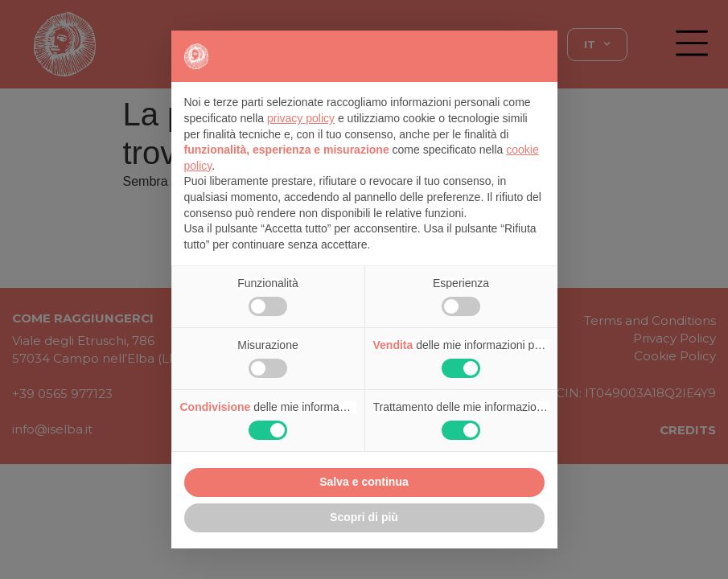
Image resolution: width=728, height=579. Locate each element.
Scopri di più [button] (364, 517)
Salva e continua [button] (364, 482)
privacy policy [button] (301, 118)
